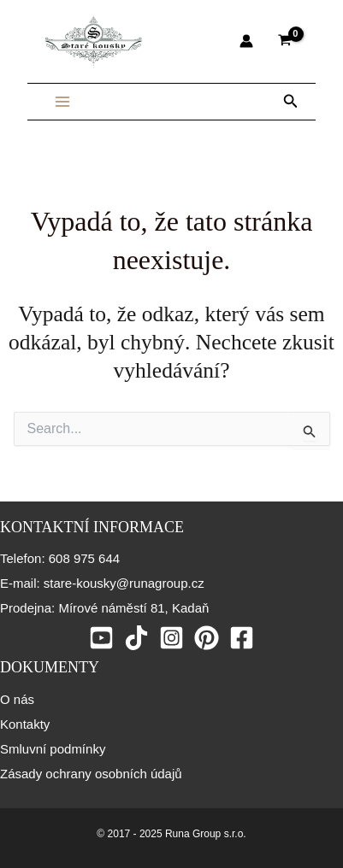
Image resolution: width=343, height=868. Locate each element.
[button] (291, 102)
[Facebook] (242, 638)
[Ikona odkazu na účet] (246, 41)
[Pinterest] (207, 638)
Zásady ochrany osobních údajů (91, 774)
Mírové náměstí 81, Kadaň (132, 608)
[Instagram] (171, 638)
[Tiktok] (136, 638)
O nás (17, 699)
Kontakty (25, 724)
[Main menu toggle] (62, 102)
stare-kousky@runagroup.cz (122, 583)
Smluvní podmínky (53, 749)
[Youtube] (101, 638)
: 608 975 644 (80, 558)
